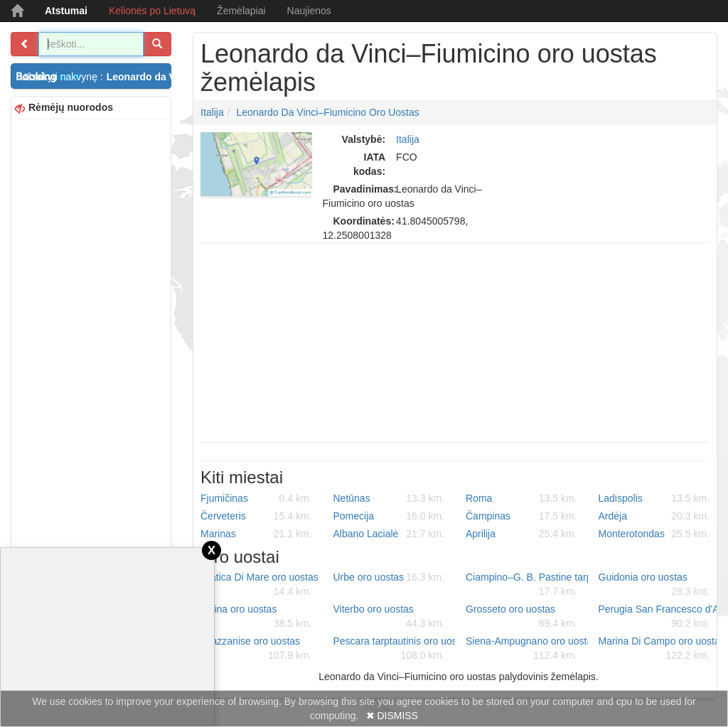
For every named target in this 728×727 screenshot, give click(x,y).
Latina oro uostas (256, 617)
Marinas (256, 534)
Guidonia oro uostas (654, 585)
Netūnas (389, 498)
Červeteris (256, 516)
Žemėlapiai (241, 11)
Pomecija (389, 516)
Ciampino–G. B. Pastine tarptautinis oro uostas (527, 585)
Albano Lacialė (389, 534)
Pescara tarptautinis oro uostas (395, 649)
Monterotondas (654, 534)
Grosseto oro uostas (521, 617)
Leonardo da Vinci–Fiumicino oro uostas (327, 112)
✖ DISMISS (392, 716)
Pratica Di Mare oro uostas (259, 585)
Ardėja (654, 516)
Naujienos (309, 11)
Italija (212, 112)
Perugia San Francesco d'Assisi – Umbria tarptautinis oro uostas (660, 617)
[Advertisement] (91, 336)
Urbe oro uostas (389, 577)
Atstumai (66, 11)
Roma (521, 498)
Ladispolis (654, 498)
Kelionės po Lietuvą (152, 11)
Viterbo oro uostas (389, 617)
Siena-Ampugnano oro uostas (527, 649)
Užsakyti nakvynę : (96, 77)
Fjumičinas (256, 498)
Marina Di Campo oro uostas (660, 649)
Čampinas (521, 516)
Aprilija (521, 534)
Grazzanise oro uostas (256, 649)
